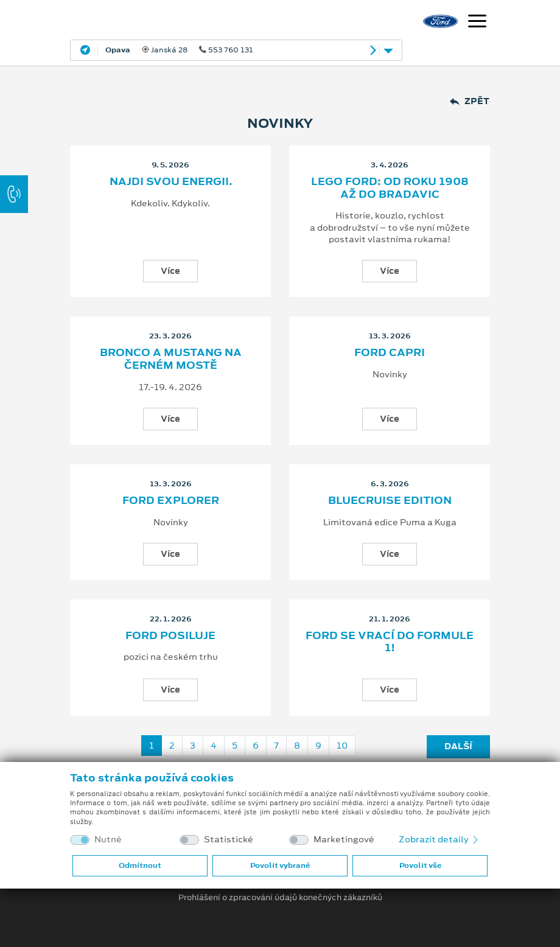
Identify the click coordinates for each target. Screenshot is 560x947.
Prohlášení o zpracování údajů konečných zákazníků (280, 898)
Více (170, 271)
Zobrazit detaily (439, 839)
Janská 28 (179, 50)
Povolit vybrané (280, 865)
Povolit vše (420, 865)
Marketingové (344, 840)
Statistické (229, 840)
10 (342, 746)
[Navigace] (477, 23)
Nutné (108, 840)
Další (458, 746)
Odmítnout (140, 865)
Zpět (470, 101)
